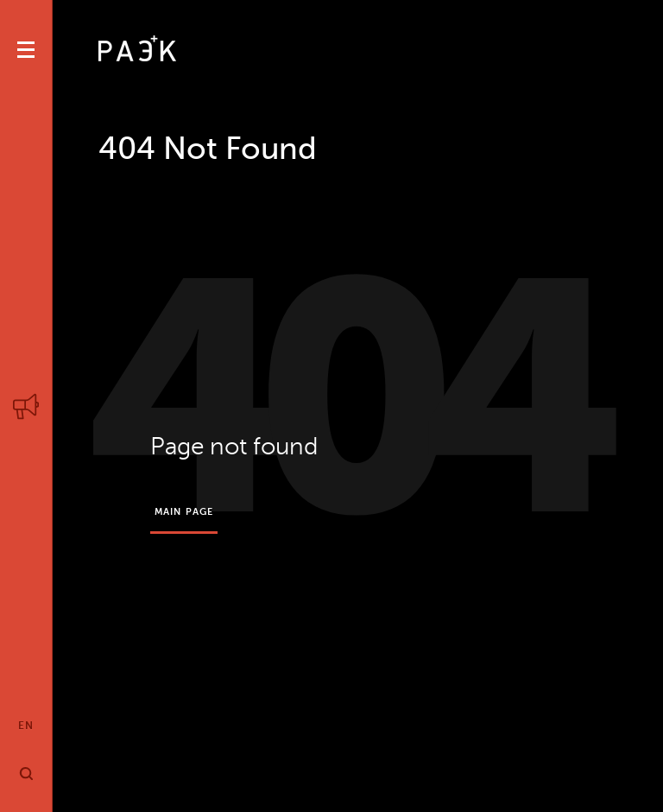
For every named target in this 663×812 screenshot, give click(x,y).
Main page (184, 512)
